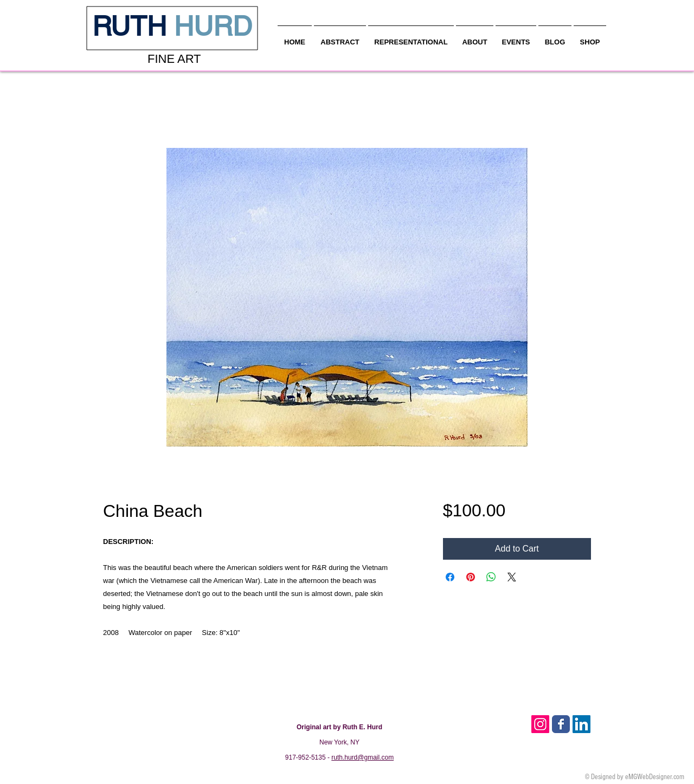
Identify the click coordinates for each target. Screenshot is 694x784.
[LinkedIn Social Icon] (581, 724)
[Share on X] (512, 577)
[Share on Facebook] (450, 577)
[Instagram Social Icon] (540, 724)
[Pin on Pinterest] (471, 577)
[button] (475, 37)
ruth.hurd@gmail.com (362, 757)
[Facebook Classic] (561, 724)
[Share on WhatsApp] (491, 577)
